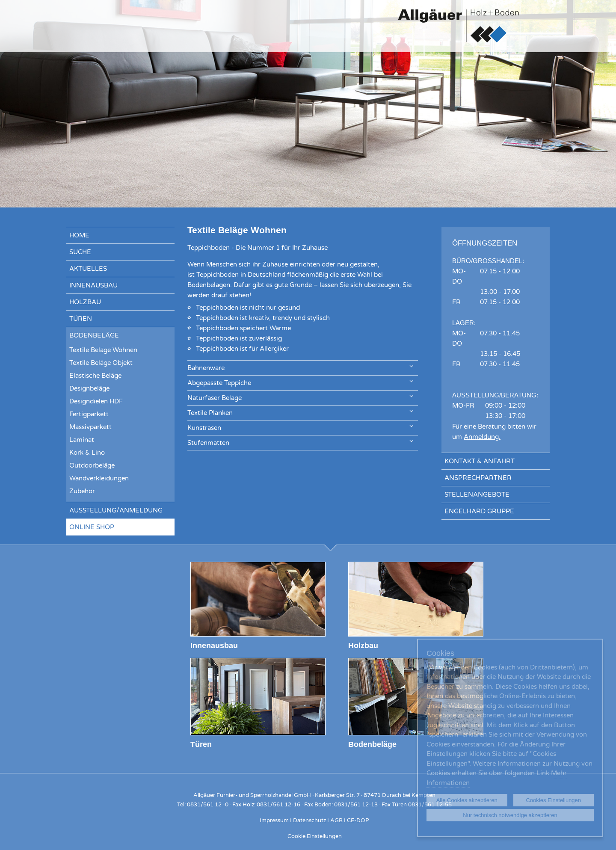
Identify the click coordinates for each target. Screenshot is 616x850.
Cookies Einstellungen (553, 800)
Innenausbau (93, 285)
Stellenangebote (477, 495)
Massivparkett (90, 427)
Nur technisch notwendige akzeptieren (510, 815)
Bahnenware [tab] (301, 367)
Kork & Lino (87, 453)
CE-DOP (358, 820)
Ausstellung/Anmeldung (116, 510)
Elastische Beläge (95, 376)
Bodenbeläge (94, 335)
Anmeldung (481, 437)
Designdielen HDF (96, 401)
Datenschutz (309, 820)
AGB (336, 820)
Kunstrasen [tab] (301, 427)
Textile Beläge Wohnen (103, 350)
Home (79, 235)
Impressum (274, 820)
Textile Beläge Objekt (101, 363)
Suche (80, 252)
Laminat (82, 440)
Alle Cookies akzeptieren (467, 800)
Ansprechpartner (478, 478)
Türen (81, 319)
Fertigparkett (89, 414)
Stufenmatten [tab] (301, 442)
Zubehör (82, 491)
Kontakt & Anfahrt (480, 461)
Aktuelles (88, 269)
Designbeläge (89, 388)
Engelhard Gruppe (479, 511)
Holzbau (85, 302)
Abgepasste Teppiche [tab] (301, 382)
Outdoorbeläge (92, 465)
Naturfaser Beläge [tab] (301, 397)
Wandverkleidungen (99, 478)
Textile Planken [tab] (301, 412)
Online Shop (92, 527)
